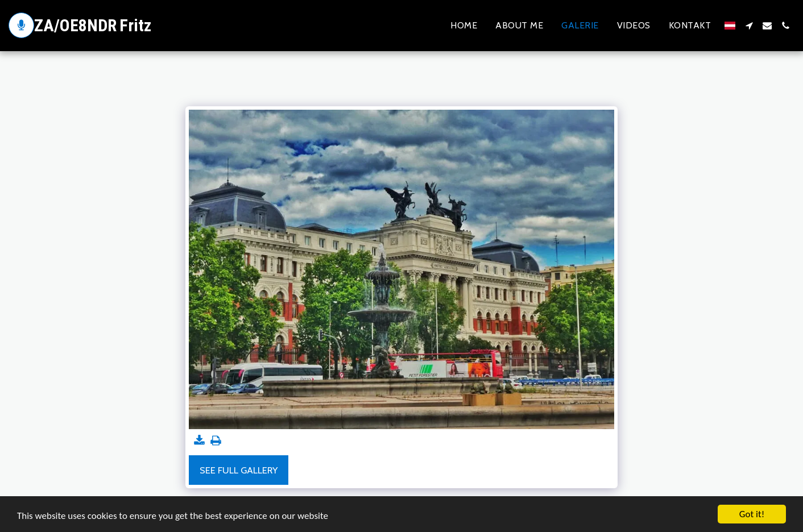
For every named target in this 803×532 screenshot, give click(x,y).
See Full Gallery (239, 470)
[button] (749, 26)
